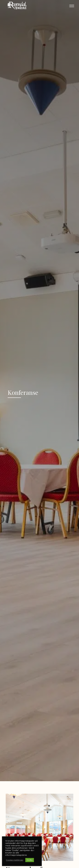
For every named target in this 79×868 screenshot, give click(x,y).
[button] (72, 6)
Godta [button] (30, 860)
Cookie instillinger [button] (15, 860)
